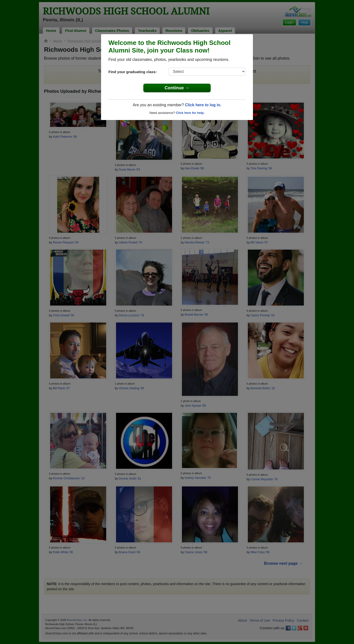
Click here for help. (190, 113)
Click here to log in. (203, 105)
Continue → (177, 88)
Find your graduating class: (133, 72)
